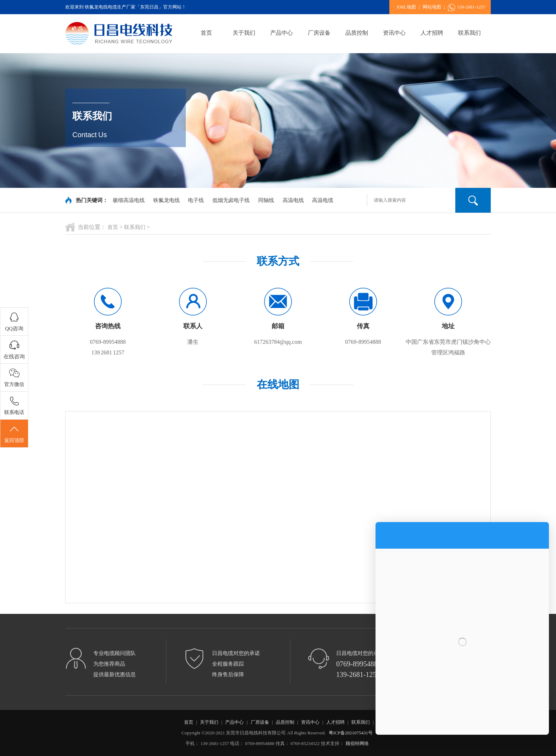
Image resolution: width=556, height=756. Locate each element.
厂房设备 (319, 33)
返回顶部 (14, 434)
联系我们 (469, 33)
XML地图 (406, 7)
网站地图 (432, 7)
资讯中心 (394, 33)
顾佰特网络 (357, 743)
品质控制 (357, 33)
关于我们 (244, 33)
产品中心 (282, 33)
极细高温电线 (129, 200)
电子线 (196, 200)
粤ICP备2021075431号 (351, 733)
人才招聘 (432, 33)
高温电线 (293, 200)
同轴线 (266, 200)
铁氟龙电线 (166, 200)
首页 (206, 33)
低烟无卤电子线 (231, 200)
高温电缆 (323, 200)
